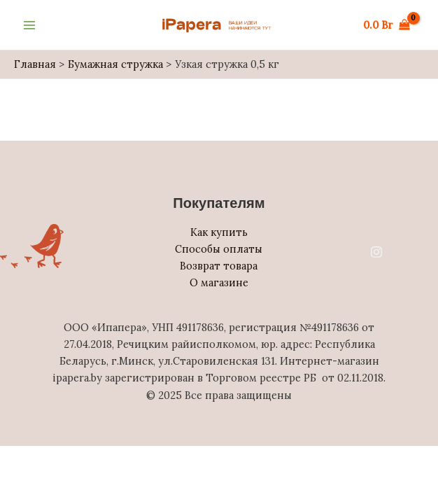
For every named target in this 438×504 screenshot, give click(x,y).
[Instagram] (376, 252)
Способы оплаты (219, 249)
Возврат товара (219, 266)
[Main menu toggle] (29, 24)
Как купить (219, 232)
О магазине (219, 282)
